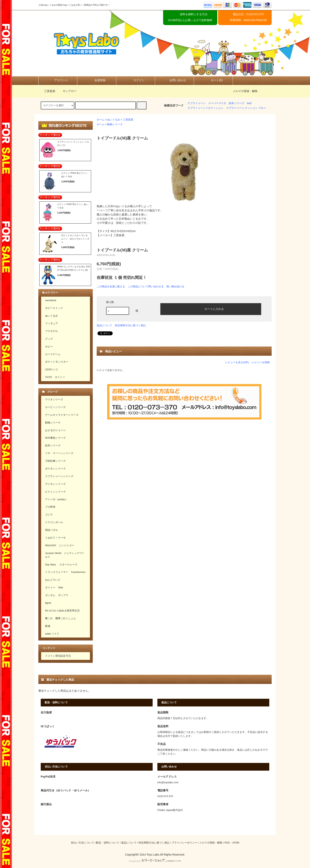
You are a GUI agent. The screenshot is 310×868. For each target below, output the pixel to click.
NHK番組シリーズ (55, 438)
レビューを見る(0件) (237, 362)
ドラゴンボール (54, 522)
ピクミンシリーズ (55, 492)
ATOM (236, 843)
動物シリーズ (115, 124)
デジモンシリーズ (55, 484)
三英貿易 (47, 91)
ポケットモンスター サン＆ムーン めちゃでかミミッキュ (75, 239)
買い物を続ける (175, 286)
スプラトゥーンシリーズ (59, 476)
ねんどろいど (53, 580)
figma (48, 603)
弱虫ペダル (52, 530)
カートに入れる (211, 309)
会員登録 (97, 80)
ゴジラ (49, 515)
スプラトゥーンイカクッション (205, 108)
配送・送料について (107, 843)
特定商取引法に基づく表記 (130, 325)
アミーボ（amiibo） (56, 499)
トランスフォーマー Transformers (65, 572)
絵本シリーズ (236, 103)
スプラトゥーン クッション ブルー (246, 108)
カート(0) (213, 80)
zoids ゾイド (52, 634)
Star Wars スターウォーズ (61, 565)
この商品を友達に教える (111, 286)
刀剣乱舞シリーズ (55, 461)
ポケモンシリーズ (55, 469)
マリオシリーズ (54, 400)
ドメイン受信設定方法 (58, 656)
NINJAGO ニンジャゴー (60, 545)
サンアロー (67, 91)
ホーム (101, 120)
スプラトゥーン (196, 103)
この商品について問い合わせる (146, 286)
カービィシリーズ (55, 407)
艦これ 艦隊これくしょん (60, 618)
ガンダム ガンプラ (57, 595)
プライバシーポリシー (184, 843)
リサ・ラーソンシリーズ (59, 453)
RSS (227, 843)
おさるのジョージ (55, 430)
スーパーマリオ (217, 103)
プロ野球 (50, 507)
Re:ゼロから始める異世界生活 (62, 611)
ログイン (136, 80)
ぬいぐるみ (114, 120)
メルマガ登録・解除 (245, 91)
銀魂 (48, 626)
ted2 (249, 103)
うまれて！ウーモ (55, 538)
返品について (104, 325)
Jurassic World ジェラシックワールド (65, 555)
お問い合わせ (174, 80)
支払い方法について (82, 843)
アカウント (58, 80)
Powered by (155, 861)
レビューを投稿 (261, 362)
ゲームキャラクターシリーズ (62, 415)
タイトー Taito (54, 588)
